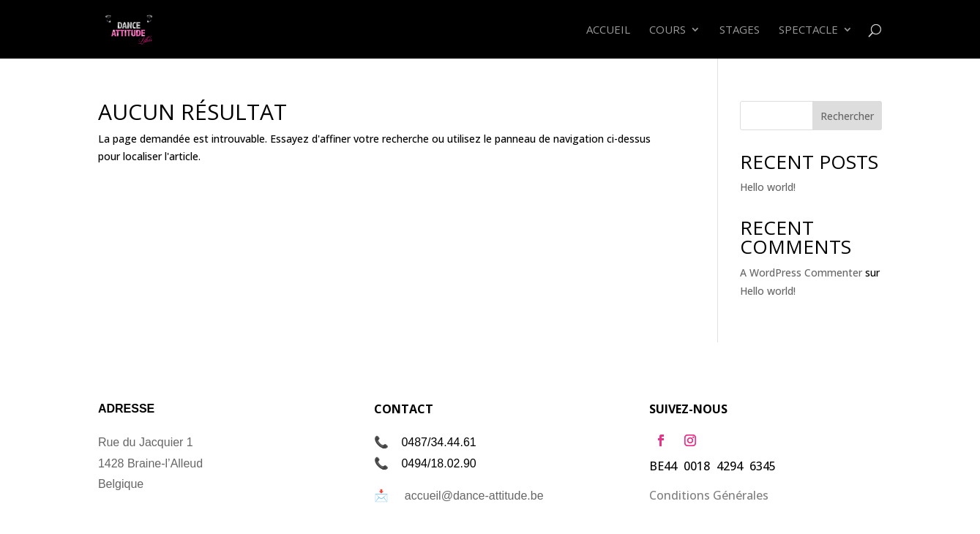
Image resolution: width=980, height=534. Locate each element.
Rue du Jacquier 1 (146, 442)
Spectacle (808, 30)
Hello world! (768, 187)
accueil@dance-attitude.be (474, 496)
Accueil (608, 30)
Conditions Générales (709, 495)
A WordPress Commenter (801, 272)
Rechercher (847, 116)
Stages (740, 30)
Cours (667, 30)
